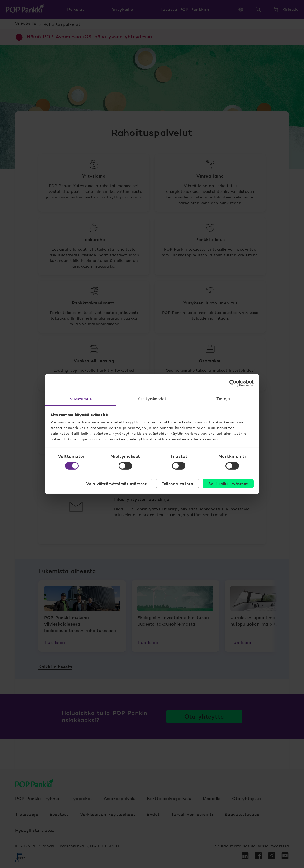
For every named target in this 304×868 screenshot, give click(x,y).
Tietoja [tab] (223, 399)
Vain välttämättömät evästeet (116, 484)
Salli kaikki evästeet (228, 484)
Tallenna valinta (177, 484)
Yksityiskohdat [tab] (152, 399)
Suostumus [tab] (81, 399)
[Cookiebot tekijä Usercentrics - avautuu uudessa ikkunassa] (233, 383)
